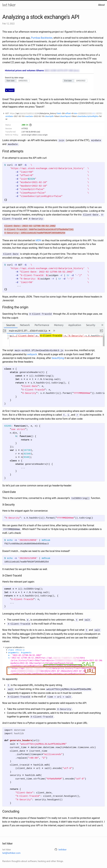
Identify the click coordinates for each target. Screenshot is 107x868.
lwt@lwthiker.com (11, 849)
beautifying (58, 356)
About (101, 5)
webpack (32, 353)
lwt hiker (9, 5)
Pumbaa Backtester (42, 38)
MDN (38, 239)
